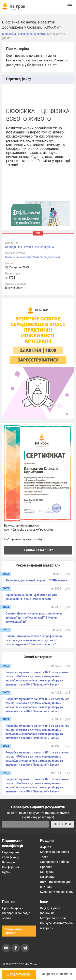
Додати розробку (38, 550)
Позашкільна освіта (18, 257)
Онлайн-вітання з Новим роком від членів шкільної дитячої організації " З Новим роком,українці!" (34, 618)
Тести (44, 857)
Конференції (11, 867)
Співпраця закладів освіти (16, 916)
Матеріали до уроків (46, 257)
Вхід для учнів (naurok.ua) (50, 911)
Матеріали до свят (53, 918)
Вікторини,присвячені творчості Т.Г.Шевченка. (37, 580)
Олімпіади (47, 877)
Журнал (46, 847)
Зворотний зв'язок (13, 931)
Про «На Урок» (12, 908)
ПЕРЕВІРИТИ (62, 824)
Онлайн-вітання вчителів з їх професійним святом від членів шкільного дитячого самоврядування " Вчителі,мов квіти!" (34, 640)
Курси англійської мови (57, 892)
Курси (6, 872)
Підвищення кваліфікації (11, 855)
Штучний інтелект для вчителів (56, 884)
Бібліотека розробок (55, 852)
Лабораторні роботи (55, 862)
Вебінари (8, 862)
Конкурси (47, 872)
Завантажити (19, 974)
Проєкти (46, 867)
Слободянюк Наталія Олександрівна (29, 247)
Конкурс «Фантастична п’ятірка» (56, 926)
